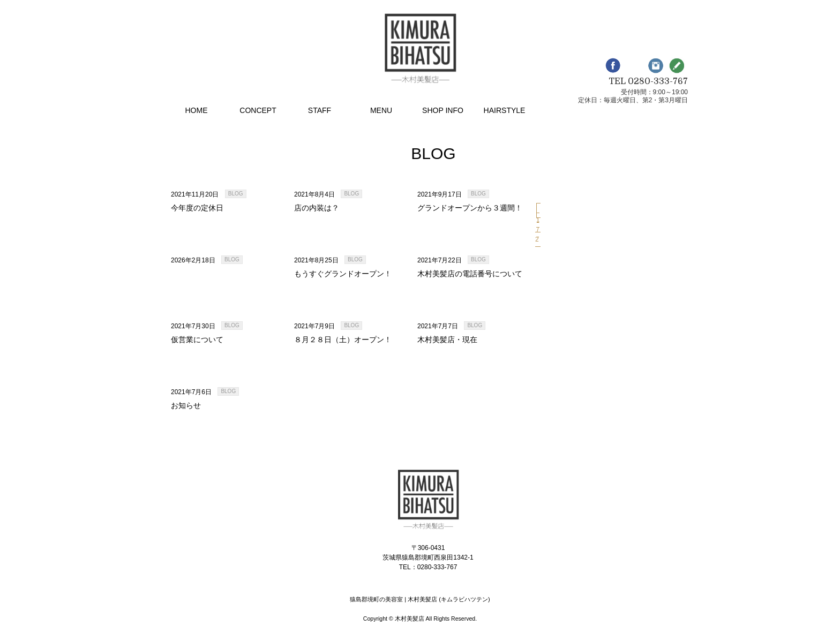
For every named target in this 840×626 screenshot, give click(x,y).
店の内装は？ (317, 208)
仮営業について (197, 340)
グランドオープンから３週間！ (470, 208)
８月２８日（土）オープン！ (343, 340)
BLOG (236, 194)
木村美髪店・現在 (447, 340)
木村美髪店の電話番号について (470, 274)
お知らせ (186, 405)
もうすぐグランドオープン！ (343, 274)
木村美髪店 (410, 619)
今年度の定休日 (197, 208)
